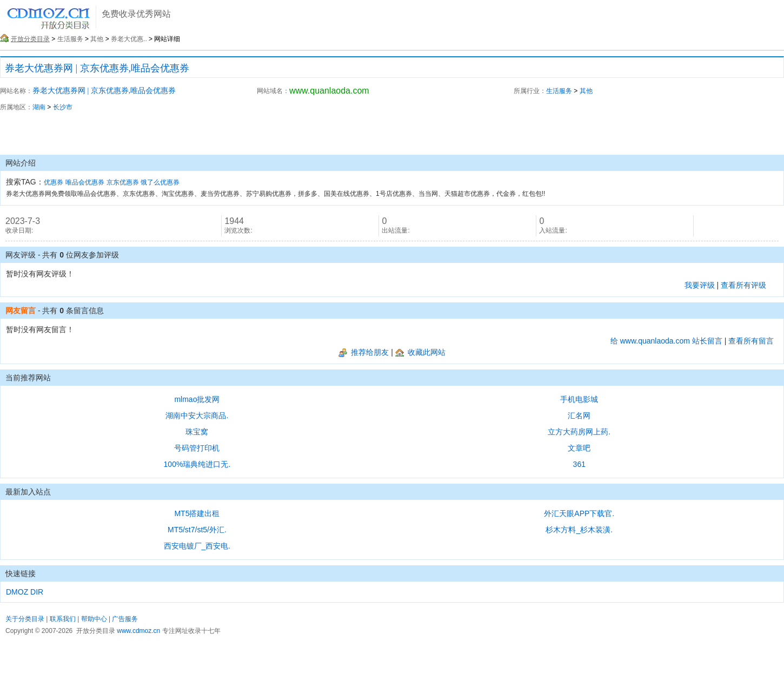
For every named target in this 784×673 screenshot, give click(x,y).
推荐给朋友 (364, 352)
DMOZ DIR (25, 592)
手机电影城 (579, 399)
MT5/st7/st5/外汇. (197, 530)
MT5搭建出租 (197, 513)
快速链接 (21, 573)
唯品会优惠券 (85, 182)
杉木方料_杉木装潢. (579, 530)
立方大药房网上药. (579, 432)
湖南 (39, 107)
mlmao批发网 (197, 399)
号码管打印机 (197, 448)
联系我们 (63, 619)
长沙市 (63, 107)
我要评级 (700, 285)
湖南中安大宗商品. (197, 415)
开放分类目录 (30, 39)
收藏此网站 (420, 352)
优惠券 (54, 182)
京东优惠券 (123, 182)
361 (579, 464)
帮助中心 (94, 619)
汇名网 (579, 415)
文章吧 (579, 448)
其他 (97, 39)
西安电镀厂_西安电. (197, 546)
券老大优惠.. (129, 39)
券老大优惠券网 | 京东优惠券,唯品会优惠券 (97, 68)
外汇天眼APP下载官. (579, 513)
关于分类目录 (25, 619)
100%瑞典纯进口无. (197, 464)
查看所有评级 (743, 285)
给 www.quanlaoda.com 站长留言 (666, 341)
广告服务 (125, 619)
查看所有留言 (751, 341)
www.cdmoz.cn (138, 631)
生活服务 (70, 39)
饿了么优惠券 (160, 182)
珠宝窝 (197, 432)
